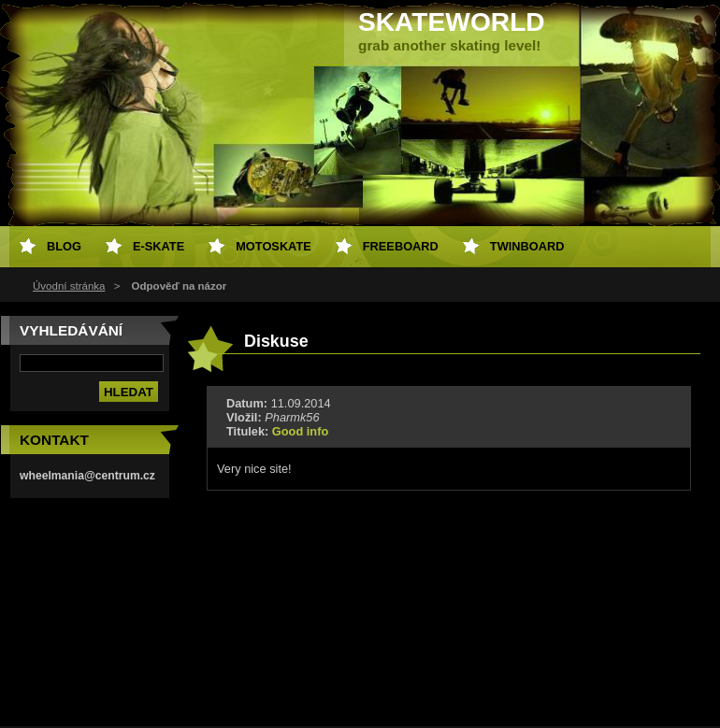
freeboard (401, 246)
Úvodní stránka (69, 286)
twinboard (527, 246)
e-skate (158, 246)
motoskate (274, 246)
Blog (64, 246)
